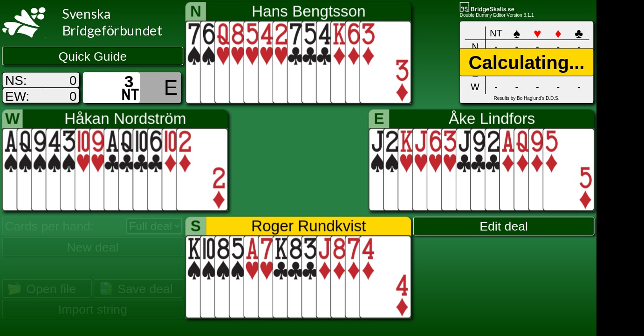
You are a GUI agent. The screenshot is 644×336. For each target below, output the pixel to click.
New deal (92, 247)
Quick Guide (93, 56)
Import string (93, 309)
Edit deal (504, 226)
